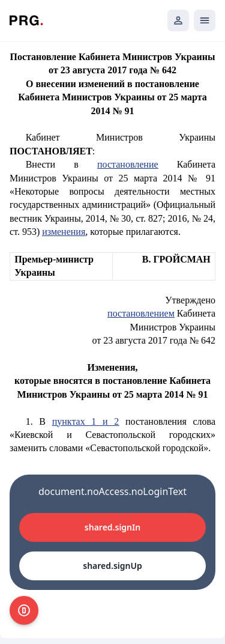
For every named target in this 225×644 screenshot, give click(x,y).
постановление (128, 164)
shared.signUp (112, 566)
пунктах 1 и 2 (86, 421)
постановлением (141, 313)
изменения (64, 232)
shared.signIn (112, 527)
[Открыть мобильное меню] (205, 20)
